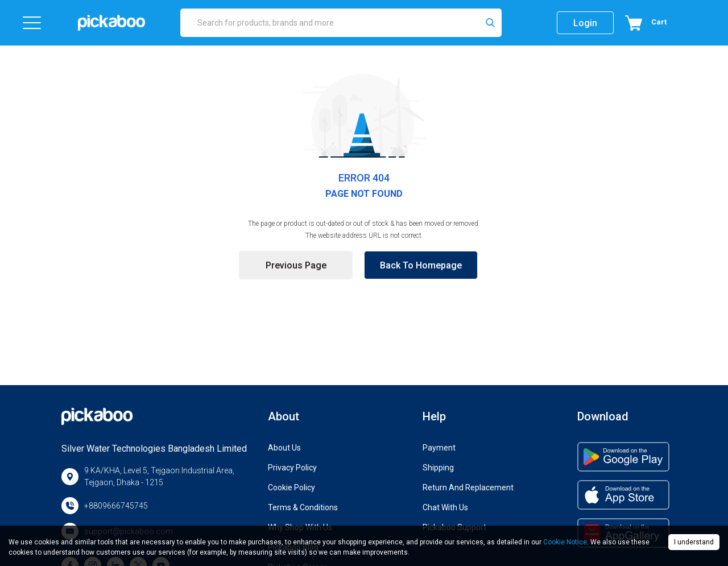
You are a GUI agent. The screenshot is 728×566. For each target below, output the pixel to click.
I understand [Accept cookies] (694, 542)
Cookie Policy (291, 487)
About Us (284, 448)
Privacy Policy (292, 468)
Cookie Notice (565, 542)
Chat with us (445, 507)
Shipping (438, 468)
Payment (439, 448)
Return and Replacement (468, 487)
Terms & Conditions (303, 507)
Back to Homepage (421, 265)
